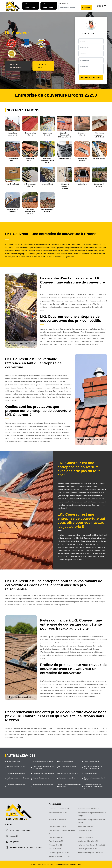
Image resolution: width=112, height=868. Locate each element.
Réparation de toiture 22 (87, 826)
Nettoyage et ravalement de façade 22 (91, 845)
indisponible (14, 830)
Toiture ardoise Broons (14, 762)
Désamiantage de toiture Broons (43, 785)
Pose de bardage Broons (66, 762)
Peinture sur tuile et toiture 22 (89, 809)
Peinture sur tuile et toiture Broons (43, 773)
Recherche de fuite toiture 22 (59, 856)
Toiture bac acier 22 (85, 830)
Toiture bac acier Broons (91, 762)
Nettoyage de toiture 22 (57, 820)
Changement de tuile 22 (57, 826)
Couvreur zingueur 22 (86, 837)
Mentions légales (62, 864)
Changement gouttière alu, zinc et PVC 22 (62, 832)
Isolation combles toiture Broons (43, 762)
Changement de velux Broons (67, 778)
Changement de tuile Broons (16, 785)
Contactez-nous (42, 66)
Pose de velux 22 (55, 849)
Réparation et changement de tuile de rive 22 (91, 821)
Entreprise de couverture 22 (59, 809)
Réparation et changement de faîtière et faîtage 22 (92, 814)
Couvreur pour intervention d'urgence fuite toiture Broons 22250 (93, 787)
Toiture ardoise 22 (55, 845)
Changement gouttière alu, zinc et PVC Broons (94, 779)
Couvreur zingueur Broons (41, 778)
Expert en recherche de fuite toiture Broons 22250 (70, 786)
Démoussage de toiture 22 (87, 849)
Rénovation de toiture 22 (58, 813)
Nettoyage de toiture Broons (67, 766)
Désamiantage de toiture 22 (59, 853)
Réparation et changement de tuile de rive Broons (43, 767)
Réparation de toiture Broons (16, 766)
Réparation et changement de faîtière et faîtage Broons (93, 767)
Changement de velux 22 (58, 837)
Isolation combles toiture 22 (88, 841)
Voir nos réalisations (16, 66)
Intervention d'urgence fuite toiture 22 (92, 853)
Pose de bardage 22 (56, 841)
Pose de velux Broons (91, 773)
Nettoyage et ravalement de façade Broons (18, 779)
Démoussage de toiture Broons (68, 773)
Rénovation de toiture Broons (16, 773)
